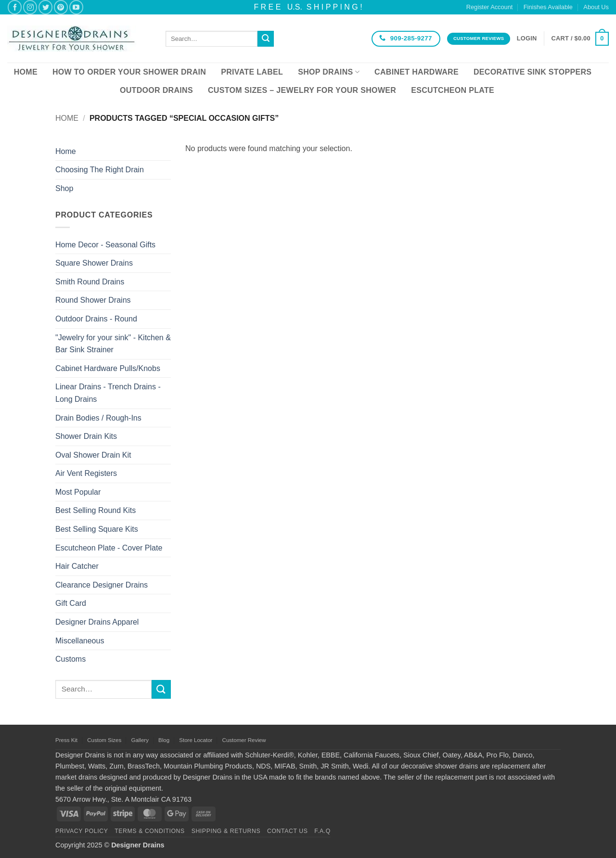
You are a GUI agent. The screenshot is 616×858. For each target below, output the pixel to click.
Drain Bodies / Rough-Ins (98, 418)
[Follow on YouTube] (76, 7)
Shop (64, 188)
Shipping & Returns (226, 831)
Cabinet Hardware (417, 72)
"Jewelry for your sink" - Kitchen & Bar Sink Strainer (113, 344)
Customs (71, 659)
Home (26, 72)
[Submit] (266, 39)
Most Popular (78, 492)
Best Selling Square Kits (97, 529)
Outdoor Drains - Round (96, 319)
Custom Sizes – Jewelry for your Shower (302, 90)
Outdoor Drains (156, 90)
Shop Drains (329, 72)
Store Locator (196, 740)
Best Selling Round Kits (96, 510)
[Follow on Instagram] (30, 7)
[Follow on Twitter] (45, 7)
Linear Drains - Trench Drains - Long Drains (108, 393)
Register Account (490, 7)
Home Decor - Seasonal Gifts (105, 245)
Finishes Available (548, 7)
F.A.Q (322, 831)
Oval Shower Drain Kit (93, 455)
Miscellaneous (80, 641)
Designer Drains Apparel (97, 622)
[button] (527, 38)
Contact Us (288, 831)
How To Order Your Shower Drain (129, 72)
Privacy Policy (82, 831)
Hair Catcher (77, 566)
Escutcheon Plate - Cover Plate (109, 548)
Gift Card (71, 603)
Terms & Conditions (150, 831)
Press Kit (66, 740)
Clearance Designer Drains (102, 585)
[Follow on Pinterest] (61, 7)
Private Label (252, 72)
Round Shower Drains (93, 300)
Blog (164, 740)
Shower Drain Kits (86, 436)
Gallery (140, 740)
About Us (596, 7)
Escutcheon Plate (453, 90)
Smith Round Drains (90, 282)
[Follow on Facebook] (15, 7)
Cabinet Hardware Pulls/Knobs (108, 368)
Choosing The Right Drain (100, 170)
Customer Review (244, 740)
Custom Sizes (104, 740)
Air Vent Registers (86, 473)
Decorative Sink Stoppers (533, 72)
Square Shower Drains (94, 263)
